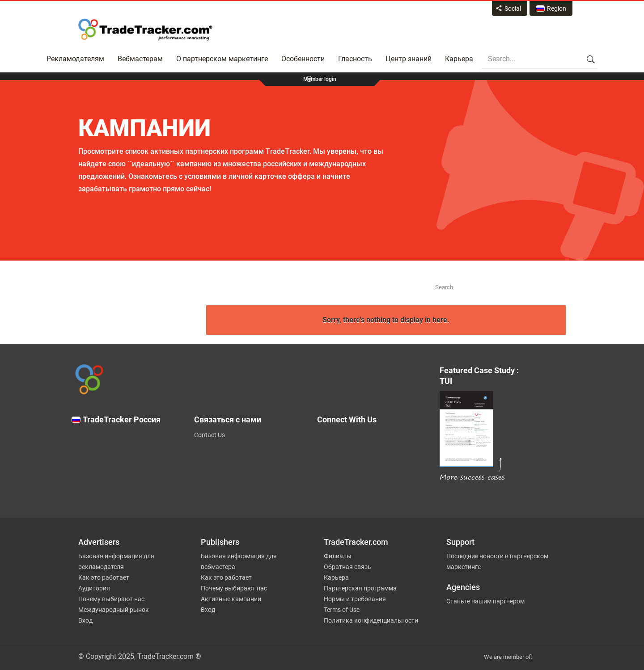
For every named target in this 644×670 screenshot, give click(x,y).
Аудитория (94, 588)
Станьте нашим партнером (485, 601)
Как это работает (104, 577)
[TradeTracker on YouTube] (376, 494)
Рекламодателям (75, 59)
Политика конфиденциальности (371, 620)
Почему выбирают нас (111, 599)
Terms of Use (342, 610)
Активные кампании (231, 599)
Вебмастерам (140, 59)
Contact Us (210, 435)
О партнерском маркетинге (222, 59)
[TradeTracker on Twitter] (373, 444)
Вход (85, 620)
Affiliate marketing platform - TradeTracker (145, 29)
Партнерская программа (360, 588)
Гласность (355, 59)
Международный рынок (114, 610)
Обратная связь (347, 567)
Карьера (459, 59)
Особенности (303, 59)
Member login (320, 79)
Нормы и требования (355, 599)
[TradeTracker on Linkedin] (373, 480)
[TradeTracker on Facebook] (373, 462)
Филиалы (338, 556)
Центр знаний (409, 59)
